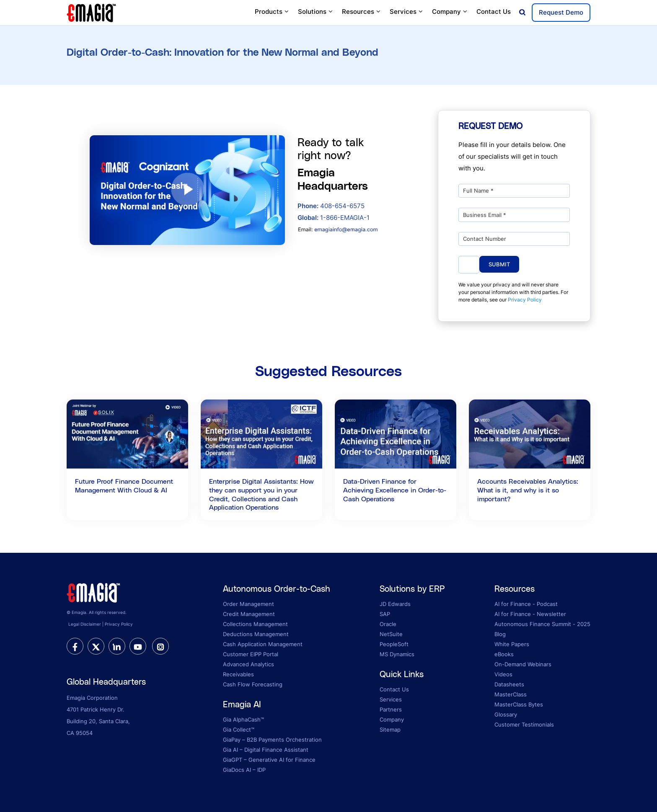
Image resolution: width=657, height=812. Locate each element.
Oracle (388, 624)
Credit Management (249, 614)
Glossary (506, 714)
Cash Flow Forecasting (253, 684)
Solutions (316, 12)
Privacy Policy (525, 300)
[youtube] (138, 646)
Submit (499, 264)
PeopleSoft (394, 644)
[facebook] (75, 646)
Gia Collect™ (239, 730)
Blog (500, 634)
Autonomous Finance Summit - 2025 (542, 624)
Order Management (248, 604)
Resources (362, 12)
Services (407, 12)
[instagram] (160, 646)
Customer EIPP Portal (251, 654)
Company (450, 12)
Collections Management (255, 624)
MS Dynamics (397, 654)
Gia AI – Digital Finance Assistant (266, 750)
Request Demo (561, 12)
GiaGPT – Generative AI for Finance (269, 760)
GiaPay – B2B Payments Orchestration (272, 740)
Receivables (238, 674)
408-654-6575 (331, 206)
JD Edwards (395, 604)
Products (272, 12)
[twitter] (96, 646)
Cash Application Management (263, 644)
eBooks (504, 654)
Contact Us (494, 12)
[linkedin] (117, 646)
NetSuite (391, 634)
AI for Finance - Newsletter (530, 614)
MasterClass (511, 694)
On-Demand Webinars (523, 664)
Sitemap (390, 730)
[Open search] (522, 13)
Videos (503, 674)
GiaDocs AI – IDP (244, 770)
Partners (391, 709)
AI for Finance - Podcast (526, 604)
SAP (385, 614)
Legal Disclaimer (85, 624)
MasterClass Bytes (519, 704)
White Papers (512, 644)
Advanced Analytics (248, 664)
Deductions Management (256, 634)
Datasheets (509, 684)
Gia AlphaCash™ (243, 719)
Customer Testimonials (524, 724)
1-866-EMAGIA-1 (334, 218)
